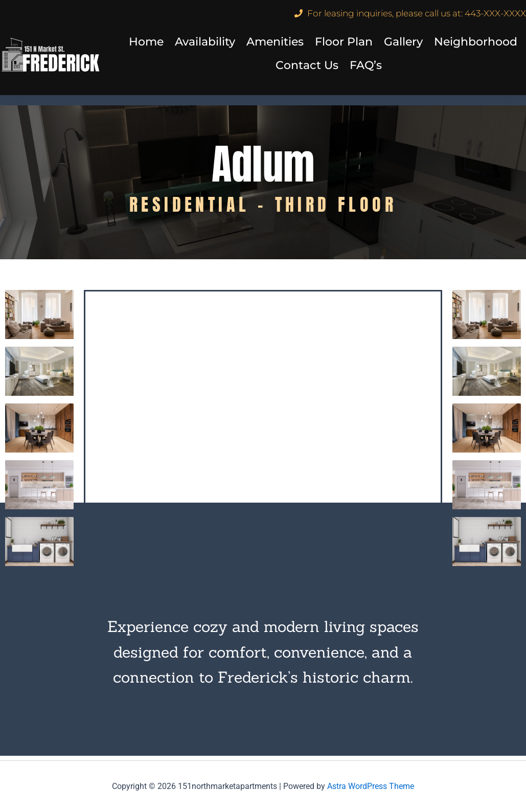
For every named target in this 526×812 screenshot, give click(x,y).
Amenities (275, 42)
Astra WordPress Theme (371, 786)
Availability (205, 42)
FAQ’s (366, 65)
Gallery (403, 42)
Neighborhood (476, 42)
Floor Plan (344, 42)
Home (146, 42)
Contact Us (307, 65)
